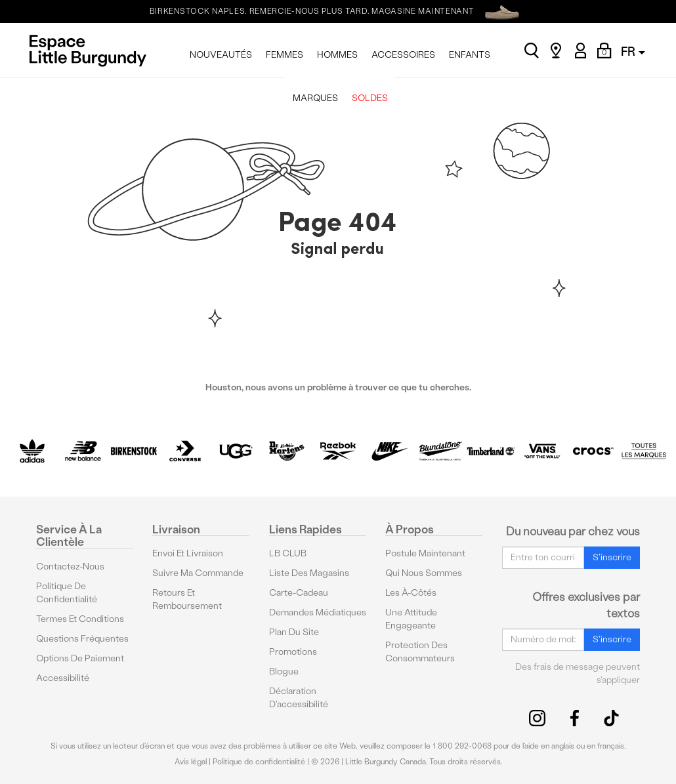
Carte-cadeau (299, 593)
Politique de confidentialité (67, 593)
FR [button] (633, 52)
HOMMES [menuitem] (337, 55)
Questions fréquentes (82, 639)
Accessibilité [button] (63, 678)
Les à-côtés (411, 593)
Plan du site (294, 632)
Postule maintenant (425, 553)
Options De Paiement (80, 658)
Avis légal (191, 762)
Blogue (284, 671)
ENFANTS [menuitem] (470, 55)
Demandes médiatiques (318, 612)
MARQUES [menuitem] (315, 98)
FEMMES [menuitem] (285, 55)
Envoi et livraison (188, 553)
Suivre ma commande (198, 573)
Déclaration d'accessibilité (299, 698)
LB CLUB (288, 553)
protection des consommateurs (420, 652)
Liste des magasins (309, 573)
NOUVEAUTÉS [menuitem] (221, 55)
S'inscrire (612, 557)
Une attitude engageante (411, 619)
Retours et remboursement (187, 599)
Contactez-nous (70, 567)
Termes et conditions (80, 619)
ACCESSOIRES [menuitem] (403, 55)
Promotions (293, 652)
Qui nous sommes (424, 573)
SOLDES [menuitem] (370, 98)
